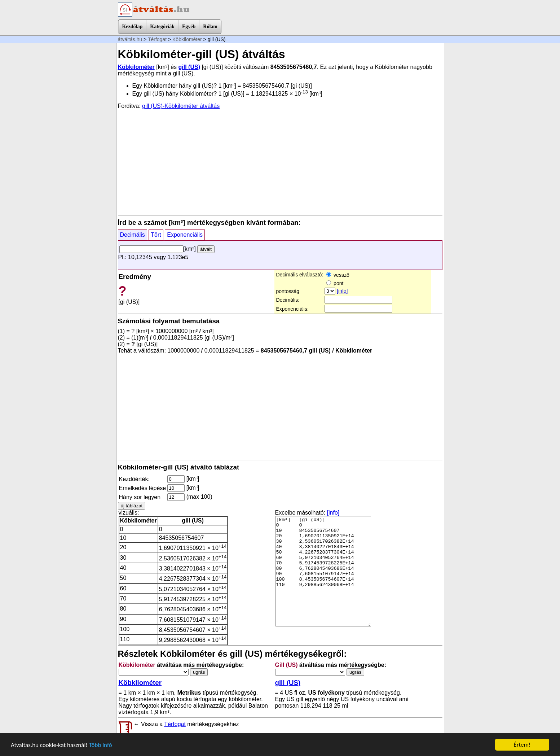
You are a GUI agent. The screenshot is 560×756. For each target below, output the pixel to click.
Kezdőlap (133, 27)
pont (335, 283)
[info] (342, 291)
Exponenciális (185, 235)
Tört (156, 235)
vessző (338, 275)
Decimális (133, 235)
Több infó (101, 745)
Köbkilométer (187, 39)
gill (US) (189, 67)
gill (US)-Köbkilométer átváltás (181, 106)
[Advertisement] (280, 162)
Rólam (210, 27)
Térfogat (157, 39)
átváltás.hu (130, 39)
